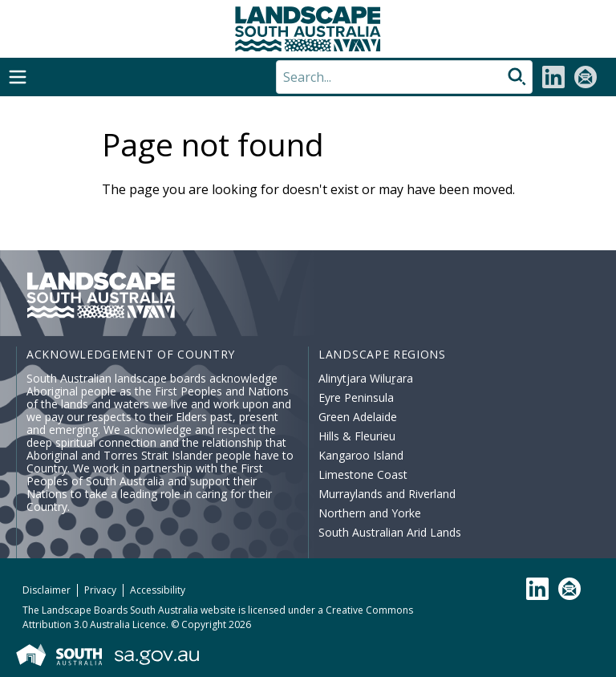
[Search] (404, 77)
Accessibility (158, 590)
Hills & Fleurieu (357, 436)
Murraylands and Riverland (387, 494)
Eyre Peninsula (356, 397)
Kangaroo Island (361, 455)
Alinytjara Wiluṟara (366, 378)
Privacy (100, 590)
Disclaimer (47, 590)
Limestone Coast (363, 474)
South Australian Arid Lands (390, 532)
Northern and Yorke (370, 513)
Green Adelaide (358, 417)
